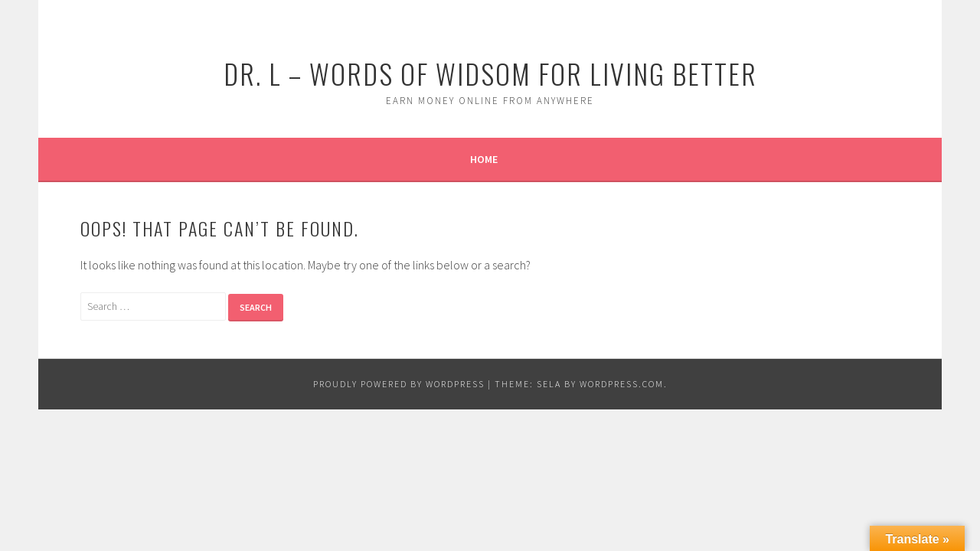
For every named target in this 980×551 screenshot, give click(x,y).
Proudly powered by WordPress (399, 384)
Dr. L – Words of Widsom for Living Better (490, 73)
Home (484, 159)
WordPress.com (622, 384)
